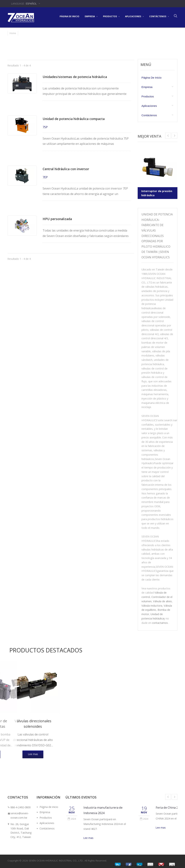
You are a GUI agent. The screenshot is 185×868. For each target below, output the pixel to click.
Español (31, 4)
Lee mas (88, 838)
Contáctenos (159, 16)
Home (13, 33)
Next (168, 136)
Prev (175, 136)
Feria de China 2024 (169, 807)
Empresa (91, 16)
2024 (72, 819)
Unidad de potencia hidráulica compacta (76, 119)
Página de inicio (69, 16)
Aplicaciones (134, 16)
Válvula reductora (152, 606)
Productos (111, 16)
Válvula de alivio (162, 601)
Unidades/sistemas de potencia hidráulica (78, 77)
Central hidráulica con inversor (68, 169)
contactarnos (160, 623)
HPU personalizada (58, 219)
